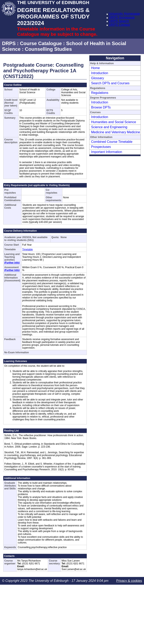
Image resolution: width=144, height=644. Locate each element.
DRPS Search (119, 21)
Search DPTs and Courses (110, 83)
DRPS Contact (119, 25)
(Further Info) (12, 263)
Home (95, 68)
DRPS (9, 43)
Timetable (27, 249)
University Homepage (124, 14)
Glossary (97, 78)
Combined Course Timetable (112, 142)
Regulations (100, 93)
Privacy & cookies (129, 581)
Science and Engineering (109, 127)
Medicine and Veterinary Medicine (115, 132)
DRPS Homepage (122, 17)
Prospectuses (101, 147)
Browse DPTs (101, 107)
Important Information (107, 152)
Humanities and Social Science (114, 122)
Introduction (100, 73)
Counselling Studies (48, 49)
